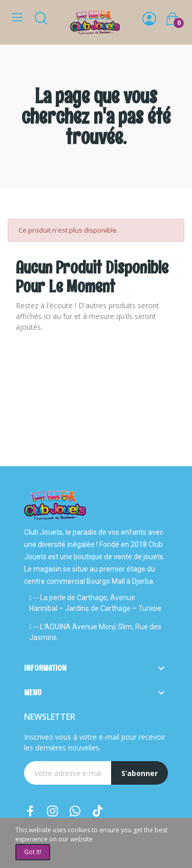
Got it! (33, 852)
